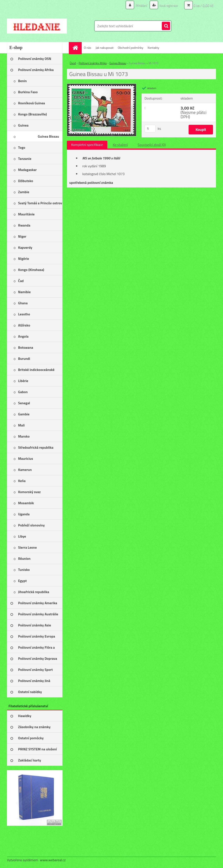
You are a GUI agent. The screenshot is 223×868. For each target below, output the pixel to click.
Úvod (73, 63)
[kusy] (150, 129)
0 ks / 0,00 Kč (204, 5)
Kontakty (153, 48)
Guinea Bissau (118, 63)
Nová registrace (167, 5)
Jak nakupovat (104, 48)
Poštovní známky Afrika (93, 63)
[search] (166, 26)
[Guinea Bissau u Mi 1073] (102, 86)
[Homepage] (77, 48)
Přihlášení (139, 5)
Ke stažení (120, 145)
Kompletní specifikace (87, 145)
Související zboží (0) (152, 145)
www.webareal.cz (53, 860)
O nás (87, 48)
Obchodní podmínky (131, 48)
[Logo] (37, 26)
